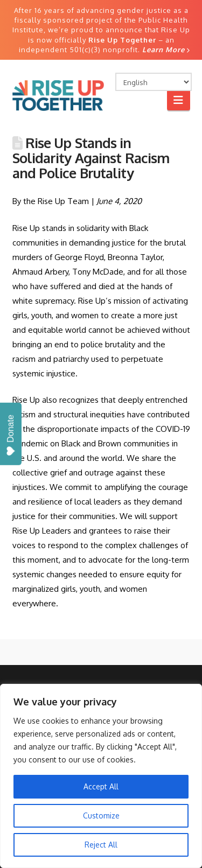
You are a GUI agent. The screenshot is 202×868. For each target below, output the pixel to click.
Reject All (101, 845)
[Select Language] (154, 82)
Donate (11, 435)
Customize (101, 815)
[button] (179, 100)
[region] (101, 776)
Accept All (101, 786)
